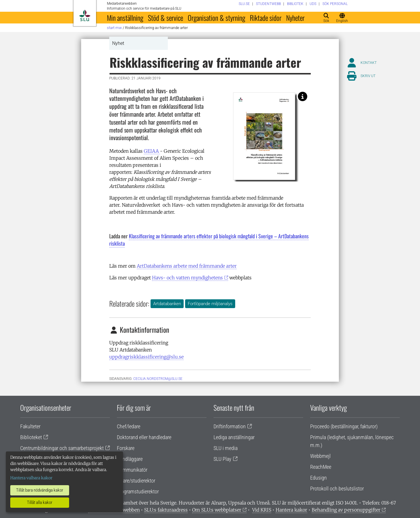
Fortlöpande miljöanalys (210, 304)
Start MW (114, 28)
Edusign (319, 478)
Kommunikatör (132, 470)
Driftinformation (230, 426)
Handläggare (130, 459)
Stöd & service (165, 18)
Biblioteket (31, 437)
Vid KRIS (262, 510)
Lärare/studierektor (136, 481)
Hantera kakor (291, 510)
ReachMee (321, 467)
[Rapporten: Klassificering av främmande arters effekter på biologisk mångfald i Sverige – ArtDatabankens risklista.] (303, 96)
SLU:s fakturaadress (166, 510)
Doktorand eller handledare (144, 437)
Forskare (126, 448)
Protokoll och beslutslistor (337, 489)
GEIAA (152, 151)
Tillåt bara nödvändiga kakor (40, 490)
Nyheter (295, 18)
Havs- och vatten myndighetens (187, 278)
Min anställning (125, 18)
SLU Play (222, 459)
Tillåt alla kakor (40, 502)
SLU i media (226, 448)
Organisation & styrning (216, 18)
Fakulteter (30, 426)
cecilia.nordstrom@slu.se (158, 379)
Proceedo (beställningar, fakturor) (344, 426)
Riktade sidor (266, 18)
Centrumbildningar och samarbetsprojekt (62, 448)
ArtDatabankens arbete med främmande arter (187, 266)
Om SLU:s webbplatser (217, 510)
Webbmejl (320, 456)
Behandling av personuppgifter (346, 510)
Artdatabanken (167, 304)
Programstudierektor (138, 491)
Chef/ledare (129, 426)
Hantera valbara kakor (31, 478)
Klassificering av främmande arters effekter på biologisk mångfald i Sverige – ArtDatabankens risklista (209, 240)
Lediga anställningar (234, 437)
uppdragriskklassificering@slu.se (146, 357)
